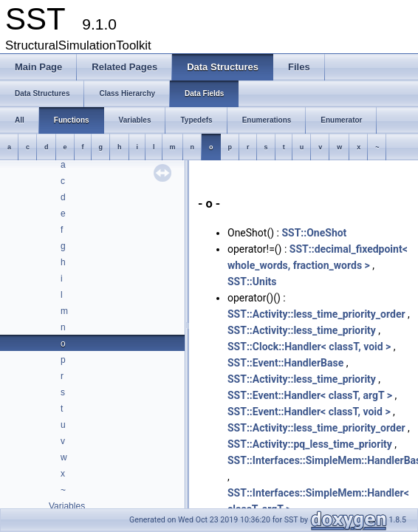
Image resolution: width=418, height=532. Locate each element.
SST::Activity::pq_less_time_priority (310, 444)
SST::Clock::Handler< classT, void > (309, 347)
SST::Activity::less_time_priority (302, 330)
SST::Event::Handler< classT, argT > (310, 395)
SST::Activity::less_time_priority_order (316, 314)
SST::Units (252, 282)
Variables (67, 506)
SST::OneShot (314, 233)
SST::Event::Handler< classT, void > (309, 412)
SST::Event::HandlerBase (285, 363)
